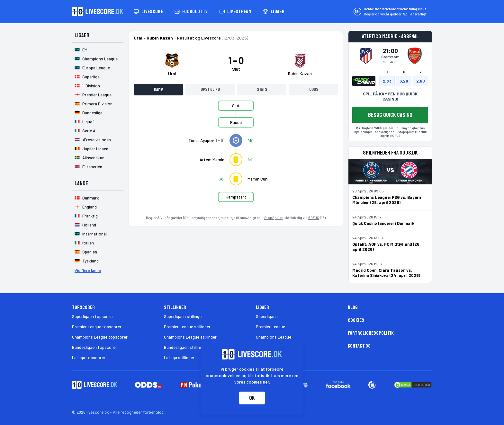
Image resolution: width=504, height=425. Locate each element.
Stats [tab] (262, 89)
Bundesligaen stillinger (185, 347)
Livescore (148, 12)
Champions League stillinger (190, 337)
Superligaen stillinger (184, 316)
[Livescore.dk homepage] (98, 12)
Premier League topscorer (97, 327)
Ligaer (274, 12)
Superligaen (267, 316)
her (266, 382)
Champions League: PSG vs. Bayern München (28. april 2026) (387, 200)
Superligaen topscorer (93, 316)
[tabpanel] (236, 155)
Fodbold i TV (191, 12)
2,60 (421, 81)
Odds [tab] (314, 89)
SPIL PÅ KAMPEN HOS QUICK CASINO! (390, 96)
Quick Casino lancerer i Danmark (383, 223)
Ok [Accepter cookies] (252, 398)
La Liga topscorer (89, 358)
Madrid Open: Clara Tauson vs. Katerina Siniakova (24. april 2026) (386, 273)
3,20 (404, 81)
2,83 (387, 81)
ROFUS (314, 218)
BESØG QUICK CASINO (390, 115)
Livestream (235, 12)
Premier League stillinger (187, 327)
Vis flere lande (88, 270)
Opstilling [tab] (210, 89)
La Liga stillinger (179, 358)
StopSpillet (274, 218)
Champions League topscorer (100, 337)
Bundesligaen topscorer (94, 347)
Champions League (274, 337)
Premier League (270, 327)
